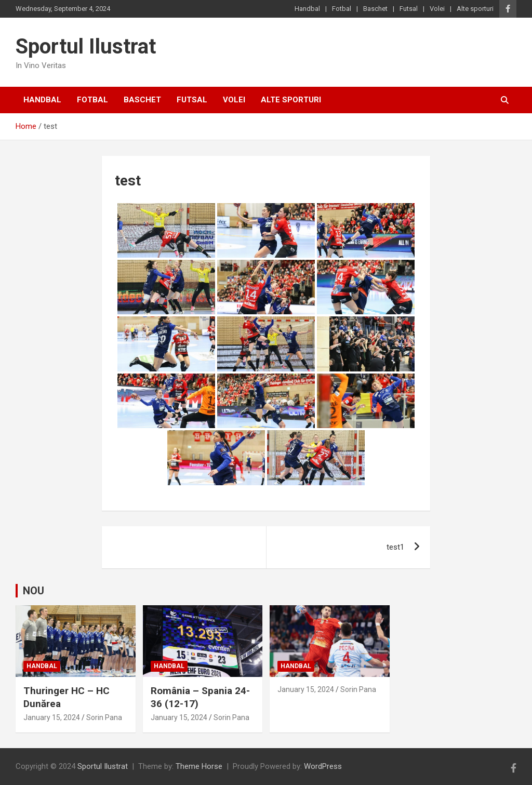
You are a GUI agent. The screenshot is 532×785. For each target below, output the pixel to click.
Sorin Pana (104, 717)
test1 (395, 547)
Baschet (375, 9)
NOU (34, 591)
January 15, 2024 (52, 717)
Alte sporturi (475, 9)
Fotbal (342, 9)
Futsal (409, 9)
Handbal (307, 9)
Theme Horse (199, 766)
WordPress (323, 766)
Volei (437, 9)
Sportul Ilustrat (86, 46)
